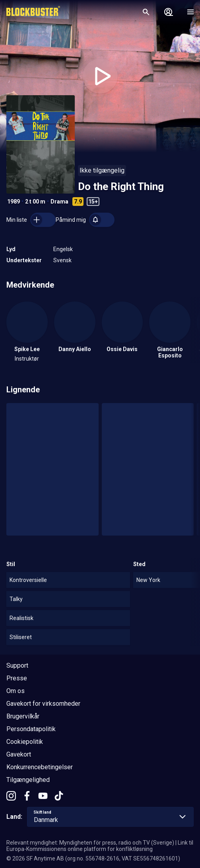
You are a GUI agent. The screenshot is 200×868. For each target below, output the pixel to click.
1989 (14, 202)
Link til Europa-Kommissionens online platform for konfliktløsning (100, 846)
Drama (59, 202)
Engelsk (63, 249)
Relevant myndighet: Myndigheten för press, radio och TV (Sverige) (90, 843)
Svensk (62, 260)
